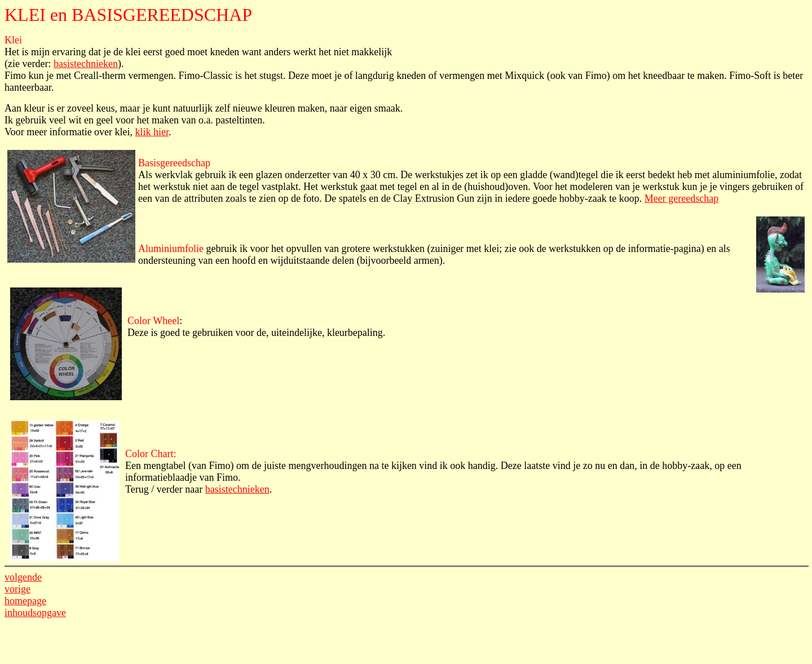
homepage (25, 601)
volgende (23, 577)
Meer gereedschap (681, 198)
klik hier (152, 132)
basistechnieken (86, 64)
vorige (17, 589)
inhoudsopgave (35, 613)
